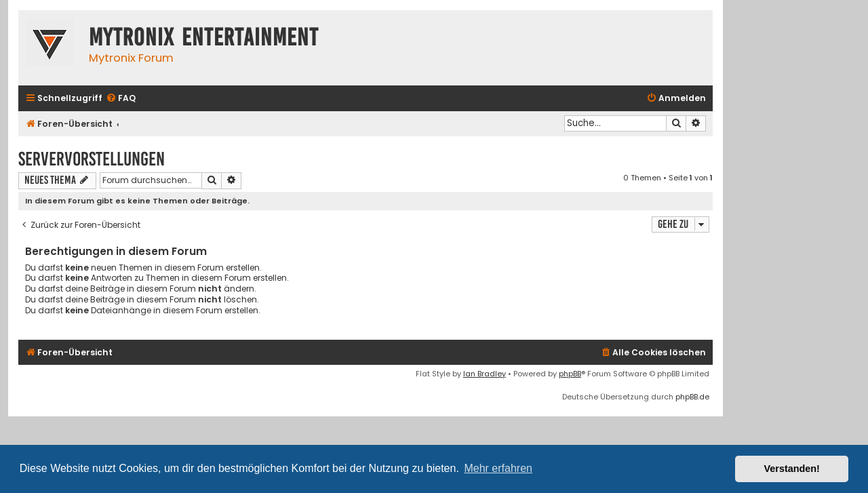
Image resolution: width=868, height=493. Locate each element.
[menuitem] (121, 99)
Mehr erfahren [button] (498, 468)
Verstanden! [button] (792, 469)
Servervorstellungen (92, 159)
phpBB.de (692, 397)
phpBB (570, 374)
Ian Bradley (485, 374)
